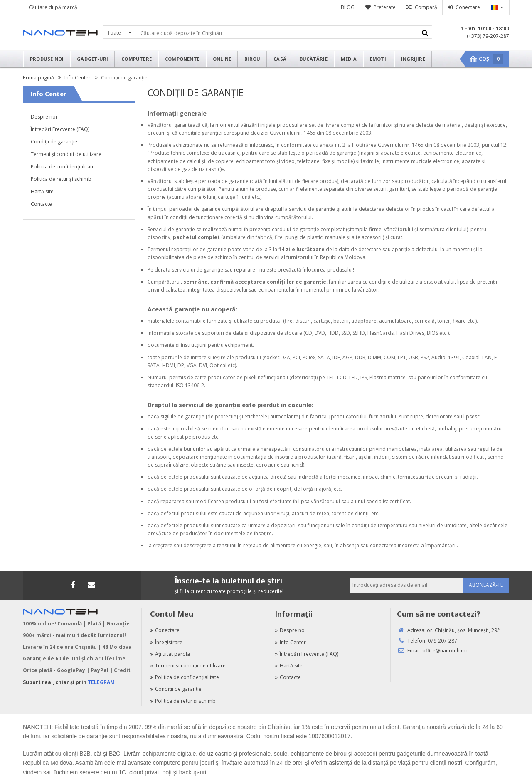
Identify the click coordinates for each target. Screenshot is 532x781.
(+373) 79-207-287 (488, 36)
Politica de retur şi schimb (61, 179)
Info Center (290, 642)
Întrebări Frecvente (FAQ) (60, 129)
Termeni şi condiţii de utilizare (66, 154)
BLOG (348, 7)
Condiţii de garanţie (54, 142)
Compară (426, 7)
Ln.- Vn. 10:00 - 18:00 (483, 28)
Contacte (41, 204)
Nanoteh (60, 33)
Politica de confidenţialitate (63, 167)
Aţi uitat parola (170, 654)
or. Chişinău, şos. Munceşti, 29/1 (464, 630)
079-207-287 (442, 641)
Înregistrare (166, 642)
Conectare (468, 7)
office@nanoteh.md (446, 651)
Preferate (385, 7)
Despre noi (44, 117)
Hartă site (42, 192)
